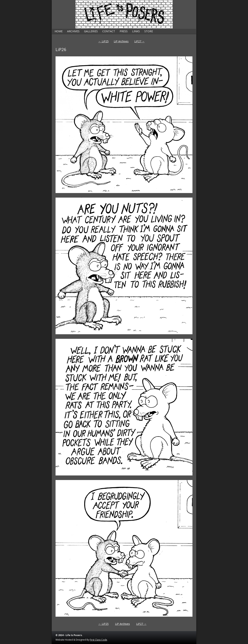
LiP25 (103, 41)
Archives (73, 31)
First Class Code (98, 640)
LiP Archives (121, 41)
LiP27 (139, 41)
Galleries (91, 31)
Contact (109, 31)
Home (59, 31)
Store (149, 31)
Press (124, 31)
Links (136, 31)
